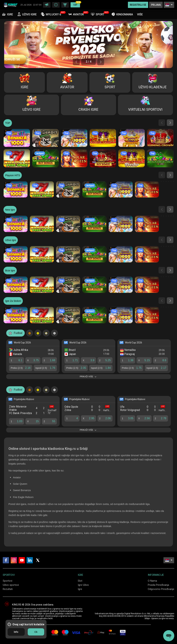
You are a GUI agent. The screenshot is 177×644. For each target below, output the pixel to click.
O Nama (152, 581)
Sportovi (8, 581)
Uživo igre (11, 240)
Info (16, 632)
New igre (10, 210)
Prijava (156, 5)
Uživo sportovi (11, 585)
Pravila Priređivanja (158, 585)
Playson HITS (13, 175)
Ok (36, 632)
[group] (88, 45)
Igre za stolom (13, 301)
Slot (80, 581)
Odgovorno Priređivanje (161, 589)
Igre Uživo (83, 585)
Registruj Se (138, 5)
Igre (80, 589)
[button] (76, 62)
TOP (8, 123)
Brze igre (10, 271)
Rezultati (8, 589)
